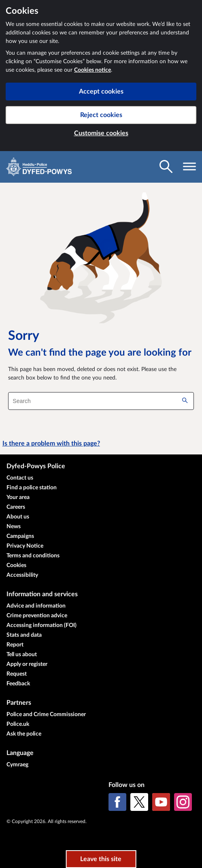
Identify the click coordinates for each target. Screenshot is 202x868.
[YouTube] (161, 802)
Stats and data (24, 635)
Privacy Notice (25, 546)
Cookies (16, 565)
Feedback (18, 684)
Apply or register (27, 664)
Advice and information (36, 606)
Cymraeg (17, 765)
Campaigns (20, 536)
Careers (16, 507)
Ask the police (24, 734)
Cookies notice (92, 70)
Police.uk (18, 724)
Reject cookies (101, 115)
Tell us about (22, 655)
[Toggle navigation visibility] (189, 166)
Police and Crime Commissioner (46, 714)
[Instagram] (183, 802)
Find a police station (32, 488)
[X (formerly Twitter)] (139, 802)
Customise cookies (101, 133)
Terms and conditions (33, 556)
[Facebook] (117, 802)
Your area (18, 497)
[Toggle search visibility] (166, 166)
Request (17, 674)
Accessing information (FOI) (41, 625)
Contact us (20, 478)
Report (15, 645)
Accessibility (22, 575)
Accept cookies (101, 92)
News (14, 527)
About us (18, 517)
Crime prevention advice (37, 616)
